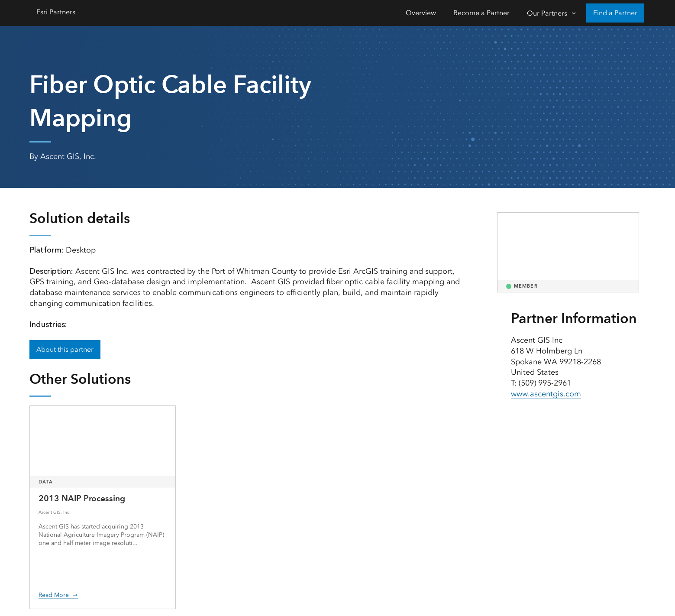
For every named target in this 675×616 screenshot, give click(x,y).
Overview (421, 13)
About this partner (65, 349)
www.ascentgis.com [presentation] (546, 394)
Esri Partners (56, 12)
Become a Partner (481, 13)
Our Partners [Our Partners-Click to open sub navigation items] (547, 13)
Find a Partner (615, 13)
